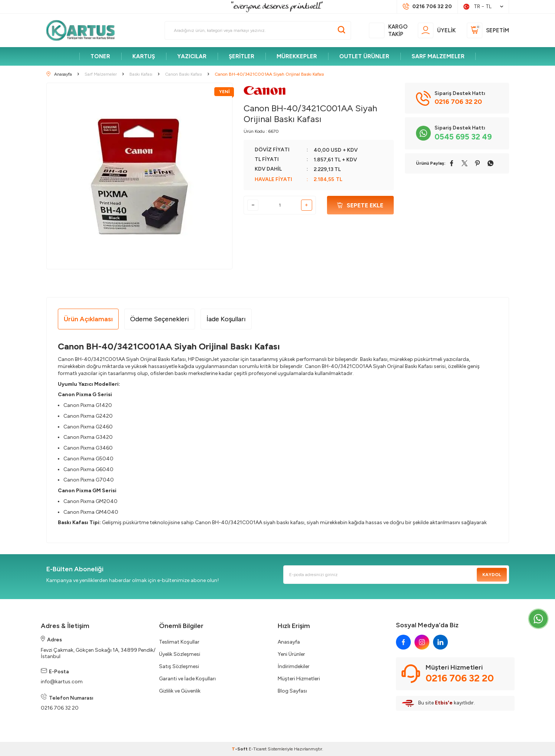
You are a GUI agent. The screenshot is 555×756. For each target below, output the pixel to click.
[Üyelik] (437, 30)
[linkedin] (440, 642)
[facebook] (403, 642)
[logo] (84, 30)
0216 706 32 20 (60, 708)
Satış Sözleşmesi (179, 666)
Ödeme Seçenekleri (160, 319)
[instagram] (422, 642)
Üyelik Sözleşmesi (180, 654)
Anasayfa (289, 642)
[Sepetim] (488, 30)
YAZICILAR (192, 56)
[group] (140, 176)
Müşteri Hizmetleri (299, 679)
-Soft (240, 749)
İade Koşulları (226, 319)
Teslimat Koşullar (179, 642)
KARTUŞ (144, 56)
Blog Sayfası (292, 691)
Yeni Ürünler (291, 654)
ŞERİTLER (242, 56)
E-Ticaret (258, 749)
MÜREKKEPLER (297, 56)
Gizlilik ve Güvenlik (180, 691)
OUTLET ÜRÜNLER (364, 56)
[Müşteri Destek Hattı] (427, 7)
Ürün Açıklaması (88, 319)
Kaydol (492, 575)
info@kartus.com (62, 682)
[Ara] (341, 30)
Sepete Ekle (360, 205)
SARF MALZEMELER (438, 56)
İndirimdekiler (294, 666)
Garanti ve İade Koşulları (187, 679)
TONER (100, 56)
